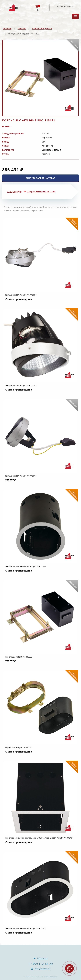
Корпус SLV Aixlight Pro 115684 (19, 747)
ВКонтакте (42, 958)
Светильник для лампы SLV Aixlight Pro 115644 (26, 566)
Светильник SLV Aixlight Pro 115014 (21, 476)
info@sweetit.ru (42, 969)
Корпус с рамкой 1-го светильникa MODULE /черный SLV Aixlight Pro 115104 (39, 838)
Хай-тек (46, 154)
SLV (44, 142)
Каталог (22, 28)
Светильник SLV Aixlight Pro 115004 (21, 295)
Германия (47, 138)
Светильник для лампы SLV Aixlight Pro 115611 (26, 928)
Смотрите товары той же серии (41, 192)
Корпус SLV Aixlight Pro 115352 (19, 657)
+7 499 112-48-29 (65, 6)
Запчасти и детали (42, 28)
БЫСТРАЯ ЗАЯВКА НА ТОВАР (40, 178)
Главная (7, 28)
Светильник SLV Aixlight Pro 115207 (21, 385)
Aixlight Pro (48, 146)
